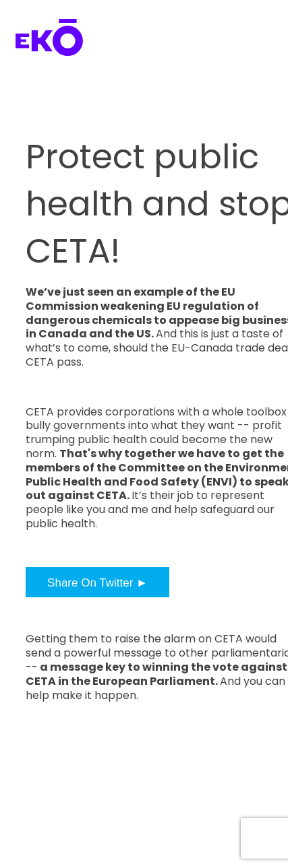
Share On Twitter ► (97, 583)
